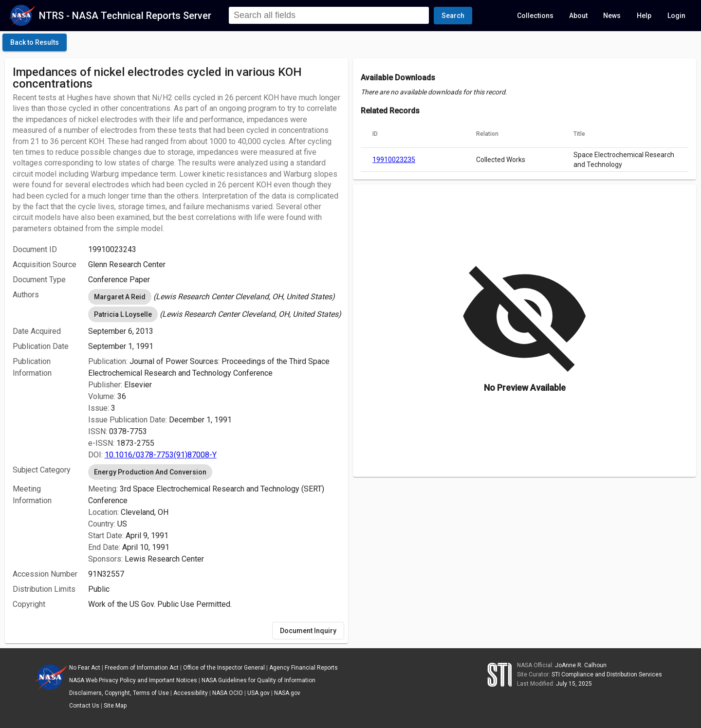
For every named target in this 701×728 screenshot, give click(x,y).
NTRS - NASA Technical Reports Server (125, 16)
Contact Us (84, 706)
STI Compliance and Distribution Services (607, 674)
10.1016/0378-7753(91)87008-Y (161, 455)
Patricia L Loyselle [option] (123, 314)
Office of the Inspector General (224, 668)
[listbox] (214, 297)
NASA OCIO (228, 693)
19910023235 (394, 160)
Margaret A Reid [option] (120, 297)
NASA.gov (287, 693)
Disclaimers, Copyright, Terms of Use (119, 693)
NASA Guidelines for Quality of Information (258, 680)
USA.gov (258, 693)
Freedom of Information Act (142, 668)
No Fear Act (85, 668)
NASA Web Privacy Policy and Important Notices (133, 680)
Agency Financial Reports (304, 668)
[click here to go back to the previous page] (35, 42)
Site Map (115, 706)
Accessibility (191, 693)
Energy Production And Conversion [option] (150, 472)
